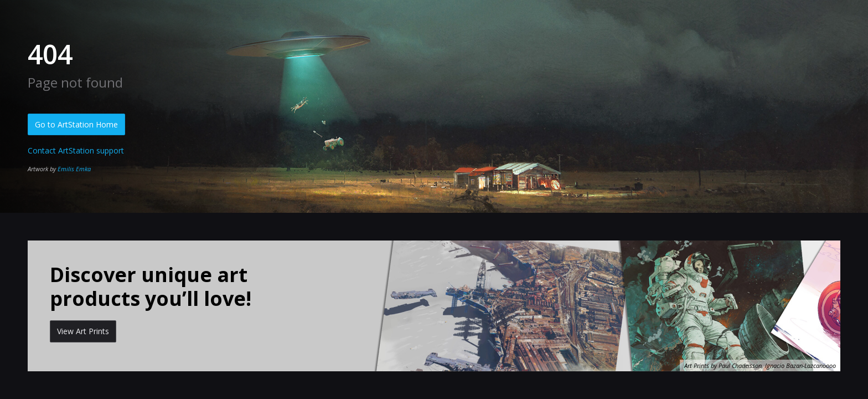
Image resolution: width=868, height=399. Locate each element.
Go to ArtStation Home (76, 124)
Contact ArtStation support (76, 150)
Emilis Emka (74, 169)
